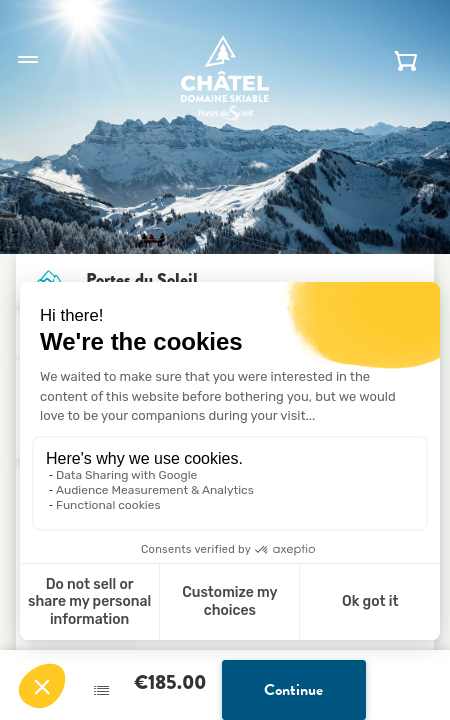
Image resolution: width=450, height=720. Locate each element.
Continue (293, 690)
